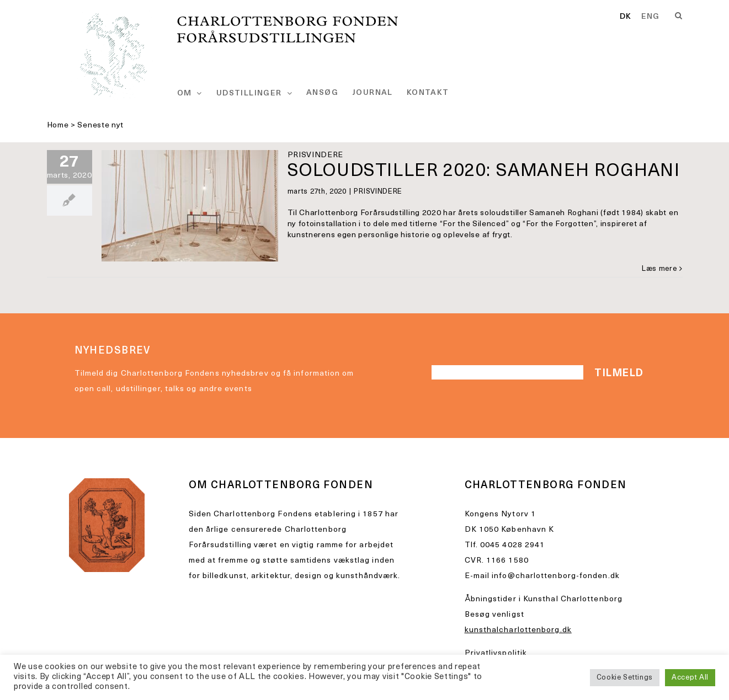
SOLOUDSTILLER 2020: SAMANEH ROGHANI (484, 172)
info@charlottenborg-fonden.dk (556, 576)
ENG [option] (651, 17)
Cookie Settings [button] (625, 678)
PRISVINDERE (378, 192)
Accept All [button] (690, 678)
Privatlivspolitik (496, 653)
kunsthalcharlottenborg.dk (518, 630)
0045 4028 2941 (512, 545)
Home (58, 125)
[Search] (679, 16)
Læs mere (659, 269)
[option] (651, 17)
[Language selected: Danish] (645, 18)
